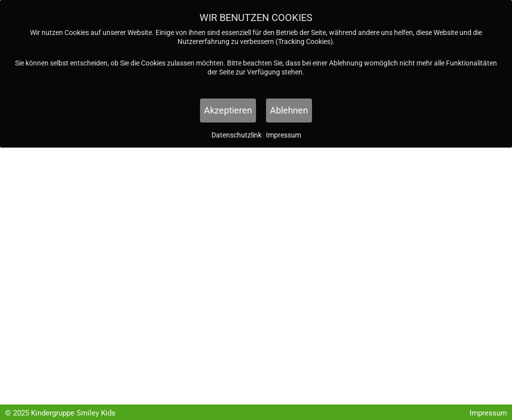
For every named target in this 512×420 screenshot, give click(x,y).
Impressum (488, 413)
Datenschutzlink (237, 135)
